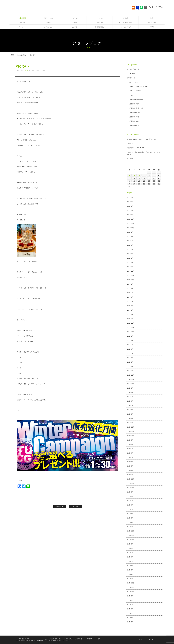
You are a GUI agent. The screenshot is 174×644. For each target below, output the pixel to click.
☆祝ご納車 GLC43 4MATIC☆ (136, 148)
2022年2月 (130, 418)
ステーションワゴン (135, 91)
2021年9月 (130, 440)
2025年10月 (130, 228)
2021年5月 (130, 457)
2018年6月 (130, 609)
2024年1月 (130, 319)
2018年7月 (130, 605)
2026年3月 (130, 206)
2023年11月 (130, 327)
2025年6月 (130, 245)
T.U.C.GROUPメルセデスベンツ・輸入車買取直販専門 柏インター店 (87, 8)
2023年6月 (130, 349)
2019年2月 (130, 574)
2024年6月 (130, 297)
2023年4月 (130, 358)
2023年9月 (130, 336)
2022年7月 (130, 397)
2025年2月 (130, 262)
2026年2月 (130, 210)
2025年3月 (130, 258)
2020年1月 (130, 527)
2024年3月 (130, 310)
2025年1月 (130, 267)
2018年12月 (130, 583)
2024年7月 (130, 293)
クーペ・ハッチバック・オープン (139, 87)
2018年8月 (130, 600)
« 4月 (128, 187)
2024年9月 (130, 284)
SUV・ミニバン (134, 82)
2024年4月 (130, 306)
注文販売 (66, 639)
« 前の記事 (60, 506)
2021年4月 (130, 462)
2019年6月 (130, 557)
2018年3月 (130, 622)
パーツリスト (38, 639)
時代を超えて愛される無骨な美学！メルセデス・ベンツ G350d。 (144, 153)
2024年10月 (130, 280)
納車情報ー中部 (133, 104)
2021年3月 (130, 466)
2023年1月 (130, 371)
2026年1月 (130, 215)
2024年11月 (130, 275)
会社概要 (31, 640)
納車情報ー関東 (133, 126)
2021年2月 (130, 470)
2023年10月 (130, 332)
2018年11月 (130, 587)
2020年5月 (130, 509)
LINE (141, 9)
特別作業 (71, 639)
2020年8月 (130, 496)
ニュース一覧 (131, 74)
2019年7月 (130, 553)
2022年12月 (130, 375)
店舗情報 (52, 639)
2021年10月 (130, 436)
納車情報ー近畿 (133, 121)
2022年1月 (130, 423)
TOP (12, 55)
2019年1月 (130, 579)
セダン (131, 95)
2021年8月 (130, 444)
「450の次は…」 (132, 144)
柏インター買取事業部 (87, 639)
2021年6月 (130, 453)
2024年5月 (130, 301)
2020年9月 (130, 492)
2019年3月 (130, 570)
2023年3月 (130, 362)
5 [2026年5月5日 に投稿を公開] (134, 175)
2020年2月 (130, 522)
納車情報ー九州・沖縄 (135, 108)
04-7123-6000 (155, 7)
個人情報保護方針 (39, 640)
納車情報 (55, 640)
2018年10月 (130, 592)
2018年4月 (130, 618)
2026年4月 (130, 202)
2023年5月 (130, 353)
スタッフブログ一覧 (41, 71)
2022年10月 (130, 384)
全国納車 (60, 639)
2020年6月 (130, 505)
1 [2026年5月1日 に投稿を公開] (149, 172)
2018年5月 (130, 613)
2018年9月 (130, 596)
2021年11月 (130, 431)
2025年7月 (130, 241)
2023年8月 (130, 340)
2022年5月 (130, 405)
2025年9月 (130, 232)
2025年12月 (130, 219)
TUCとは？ (46, 639)
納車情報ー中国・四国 (135, 100)
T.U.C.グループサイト (64, 640)
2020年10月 (130, 488)
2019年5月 (130, 561)
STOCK (133, 9)
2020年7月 (130, 501)
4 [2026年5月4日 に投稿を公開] (129, 175)
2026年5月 (130, 197)
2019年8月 (130, 548)
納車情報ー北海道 (134, 113)
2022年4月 (130, 410)
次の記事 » (76, 506)
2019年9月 (130, 544)
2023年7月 (130, 345)
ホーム (16, 639)
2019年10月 (130, 540)
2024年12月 (130, 271)
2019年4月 (130, 566)
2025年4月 (130, 254)
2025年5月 (130, 249)
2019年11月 (130, 535)
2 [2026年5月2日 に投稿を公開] (154, 172)
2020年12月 (130, 479)
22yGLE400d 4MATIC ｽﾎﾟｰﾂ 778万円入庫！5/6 (141, 139)
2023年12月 (130, 323)
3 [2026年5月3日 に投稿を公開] (159, 172)
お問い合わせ (25, 640)
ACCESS (137, 9)
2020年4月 (130, 514)
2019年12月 (130, 531)
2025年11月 (130, 223)
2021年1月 (130, 475)
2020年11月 (130, 483)
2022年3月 (130, 414)
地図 (56, 639)
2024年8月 (130, 288)
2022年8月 (130, 392)
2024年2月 (130, 314)
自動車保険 (77, 639)
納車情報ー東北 (133, 117)
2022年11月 (130, 379)
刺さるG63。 (131, 159)
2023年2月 (130, 366)
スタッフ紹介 (97, 639)
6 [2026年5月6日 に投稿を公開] (139, 175)
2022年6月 (130, 401)
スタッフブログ (22, 55)
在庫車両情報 (22, 639)
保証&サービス (30, 639)
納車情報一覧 (131, 78)
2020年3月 (130, 518)
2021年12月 (130, 427)
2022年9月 (130, 388)
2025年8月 (130, 236)
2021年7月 (130, 449)
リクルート (17, 640)
